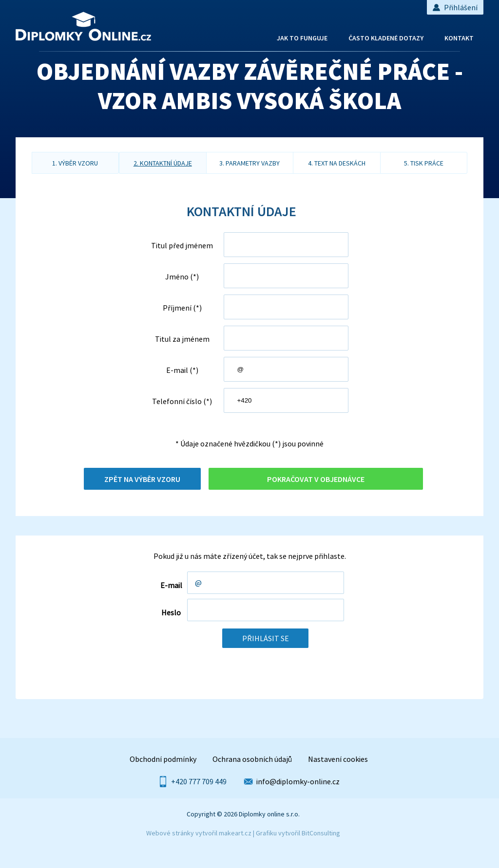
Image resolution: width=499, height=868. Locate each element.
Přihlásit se (266, 638)
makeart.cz (235, 833)
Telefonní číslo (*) (182, 401)
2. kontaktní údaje (163, 163)
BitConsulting (321, 833)
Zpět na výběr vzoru (142, 479)
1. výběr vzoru (75, 163)
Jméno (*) (182, 277)
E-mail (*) (182, 370)
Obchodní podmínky (163, 759)
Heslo (171, 612)
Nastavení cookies (338, 759)
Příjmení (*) (182, 308)
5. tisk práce (424, 163)
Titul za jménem (182, 339)
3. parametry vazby (249, 163)
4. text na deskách (337, 163)
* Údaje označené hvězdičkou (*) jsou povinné (249, 443)
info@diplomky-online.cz (298, 781)
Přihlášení (455, 7)
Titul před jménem (182, 245)
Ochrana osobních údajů (252, 759)
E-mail (171, 585)
